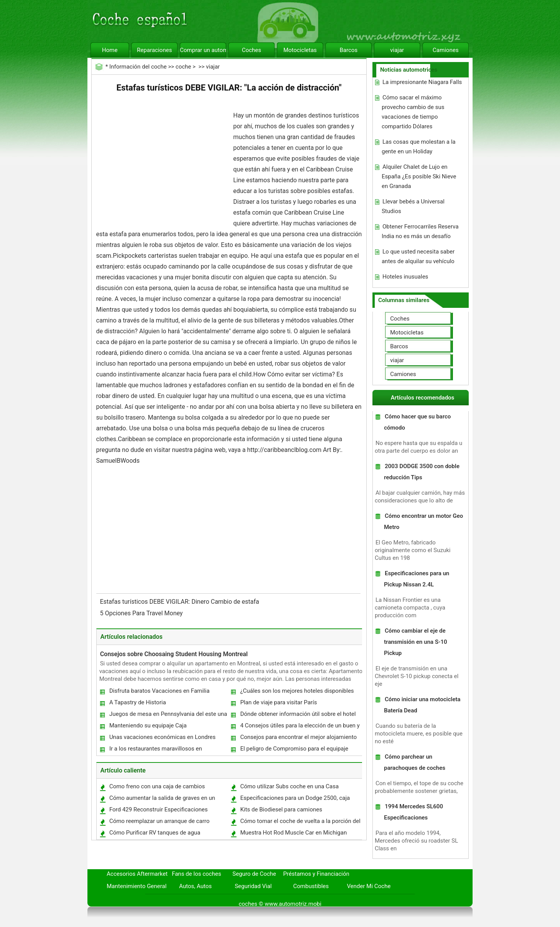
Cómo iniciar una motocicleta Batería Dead (422, 705)
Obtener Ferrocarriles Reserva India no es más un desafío (420, 231)
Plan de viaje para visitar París (279, 702)
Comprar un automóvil (203, 50)
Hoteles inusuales (405, 277)
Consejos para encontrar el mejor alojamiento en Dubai (298, 739)
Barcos (349, 50)
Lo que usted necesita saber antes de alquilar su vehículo (418, 256)
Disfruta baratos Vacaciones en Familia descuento (159, 693)
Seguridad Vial (253, 886)
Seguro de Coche (254, 874)
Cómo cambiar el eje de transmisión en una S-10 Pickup (416, 642)
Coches (251, 50)
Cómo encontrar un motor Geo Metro (423, 521)
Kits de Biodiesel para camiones (281, 809)
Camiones (445, 50)
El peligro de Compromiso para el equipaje (294, 749)
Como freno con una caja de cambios (157, 786)
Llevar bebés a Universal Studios (413, 206)
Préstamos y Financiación (316, 874)
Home (110, 50)
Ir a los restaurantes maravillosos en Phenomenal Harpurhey (155, 750)
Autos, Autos (195, 886)
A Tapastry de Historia (138, 702)
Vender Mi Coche (369, 886)
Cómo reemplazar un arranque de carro (159, 821)
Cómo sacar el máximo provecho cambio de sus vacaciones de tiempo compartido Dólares (413, 112)
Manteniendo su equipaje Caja (148, 725)
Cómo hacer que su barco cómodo (417, 422)
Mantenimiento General (137, 886)
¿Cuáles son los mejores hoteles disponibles (297, 691)
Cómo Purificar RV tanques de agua (155, 833)
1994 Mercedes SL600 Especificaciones (413, 812)
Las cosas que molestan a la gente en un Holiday (419, 147)
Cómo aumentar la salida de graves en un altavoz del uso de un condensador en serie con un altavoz (164, 800)
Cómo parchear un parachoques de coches (415, 762)
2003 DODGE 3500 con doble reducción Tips (422, 472)
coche (183, 67)
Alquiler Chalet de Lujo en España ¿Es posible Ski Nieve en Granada (419, 176)
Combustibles (311, 886)
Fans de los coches (196, 874)
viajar (397, 50)
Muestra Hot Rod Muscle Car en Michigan (294, 833)
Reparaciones (155, 50)
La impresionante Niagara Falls (422, 82)
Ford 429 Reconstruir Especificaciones (159, 809)
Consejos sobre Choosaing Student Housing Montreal (174, 654)
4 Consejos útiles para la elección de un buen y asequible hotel (300, 727)
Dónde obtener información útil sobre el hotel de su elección (298, 716)
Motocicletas (300, 50)
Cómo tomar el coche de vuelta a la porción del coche (300, 823)
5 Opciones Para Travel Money (142, 613)
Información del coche (138, 67)
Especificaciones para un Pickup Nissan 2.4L (417, 579)
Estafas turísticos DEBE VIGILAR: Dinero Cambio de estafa (180, 602)
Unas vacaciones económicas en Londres (163, 737)
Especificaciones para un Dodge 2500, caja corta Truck (295, 800)
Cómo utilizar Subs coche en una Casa (290, 786)
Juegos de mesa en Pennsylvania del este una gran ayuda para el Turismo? (168, 716)
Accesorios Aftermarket (137, 874)
